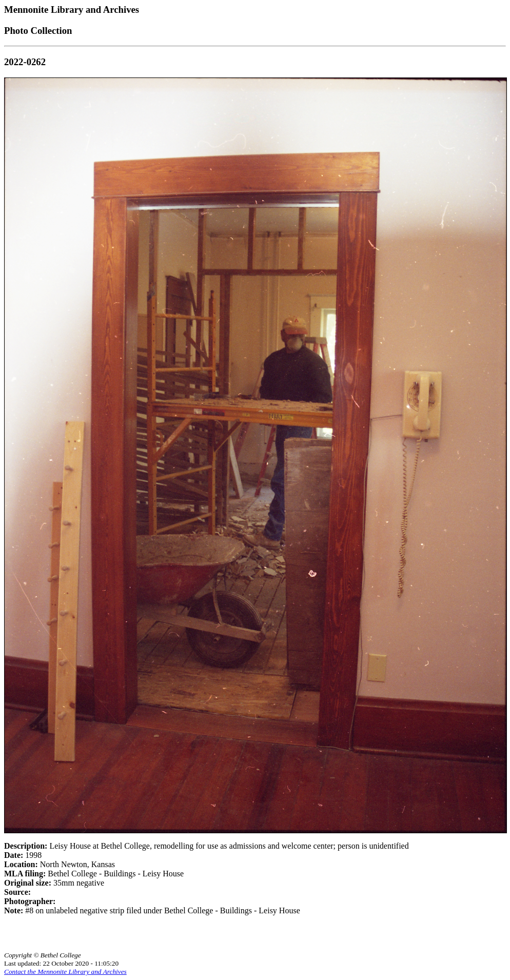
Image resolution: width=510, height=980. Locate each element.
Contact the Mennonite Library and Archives (65, 972)
